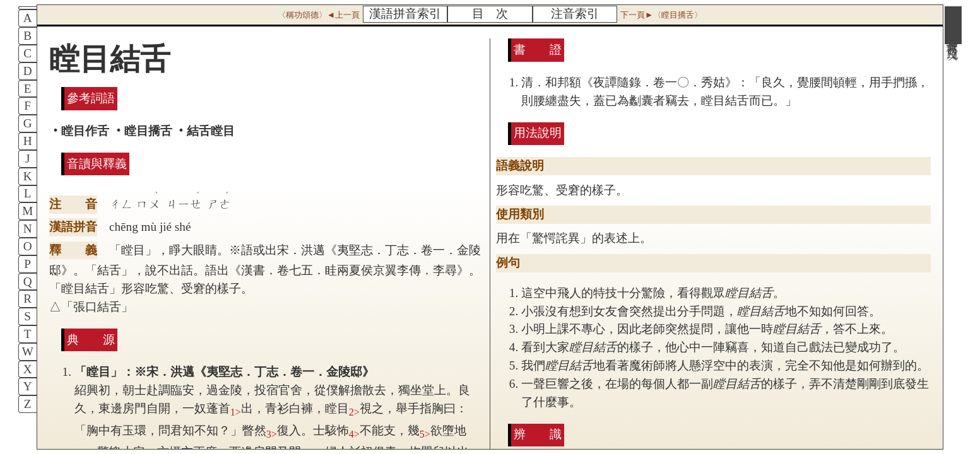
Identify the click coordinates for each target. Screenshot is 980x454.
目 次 (490, 14)
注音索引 (575, 14)
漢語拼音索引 (405, 14)
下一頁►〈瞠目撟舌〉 (661, 15)
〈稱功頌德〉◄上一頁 (319, 15)
